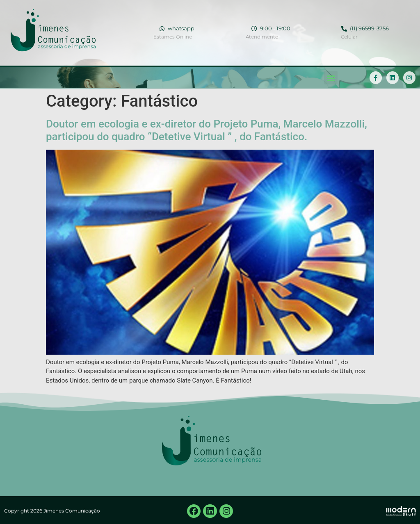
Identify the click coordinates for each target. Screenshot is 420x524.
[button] (331, 78)
